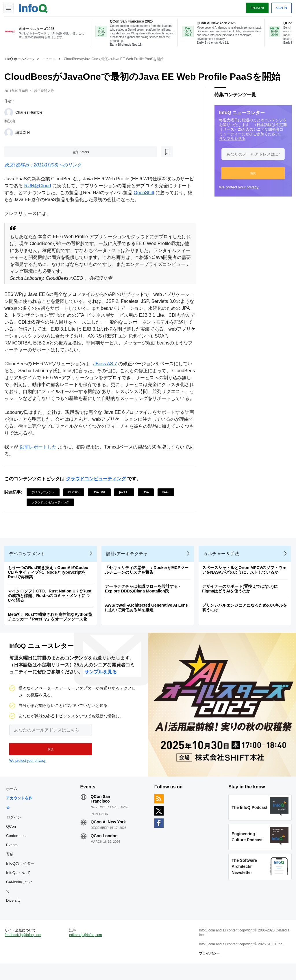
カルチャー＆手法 (223, 563)
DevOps (75, 499)
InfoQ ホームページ (21, 58)
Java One (100, 499)
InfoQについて (20, 885)
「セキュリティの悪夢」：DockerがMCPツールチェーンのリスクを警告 (148, 579)
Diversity (15, 913)
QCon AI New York (109, 834)
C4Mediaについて (21, 899)
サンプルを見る (231, 137)
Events (13, 857)
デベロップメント (45, 499)
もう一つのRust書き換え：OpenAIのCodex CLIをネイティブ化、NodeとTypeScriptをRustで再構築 (49, 582)
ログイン (15, 829)
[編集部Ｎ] (10, 131)
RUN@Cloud (44, 186)
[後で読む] (42, 151)
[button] (252, 172)
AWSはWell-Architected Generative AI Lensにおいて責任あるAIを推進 (148, 617)
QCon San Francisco (101, 811)
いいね (22, 151)
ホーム (13, 801)
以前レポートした (39, 454)
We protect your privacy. (238, 186)
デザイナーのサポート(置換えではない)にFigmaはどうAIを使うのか (241, 598)
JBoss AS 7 (107, 364)
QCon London (105, 848)
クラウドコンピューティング (97, 486)
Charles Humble (30, 111)
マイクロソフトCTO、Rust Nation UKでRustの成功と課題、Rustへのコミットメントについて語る (51, 605)
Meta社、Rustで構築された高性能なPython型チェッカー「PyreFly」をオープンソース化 (51, 626)
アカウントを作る (21, 815)
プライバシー (209, 968)
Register (256, 7)
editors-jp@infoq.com (86, 950)
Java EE (126, 499)
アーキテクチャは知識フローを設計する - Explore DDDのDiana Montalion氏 (144, 598)
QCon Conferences (18, 843)
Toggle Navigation (11, 7)
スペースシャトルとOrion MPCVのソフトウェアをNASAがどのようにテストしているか (246, 579)
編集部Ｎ (24, 131)
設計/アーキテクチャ (128, 563)
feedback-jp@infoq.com (24, 950)
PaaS (167, 499)
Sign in (280, 7)
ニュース (51, 58)
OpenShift (150, 193)
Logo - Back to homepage (35, 6)
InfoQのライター (22, 876)
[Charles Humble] (10, 111)
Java (147, 499)
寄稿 (11, 867)
